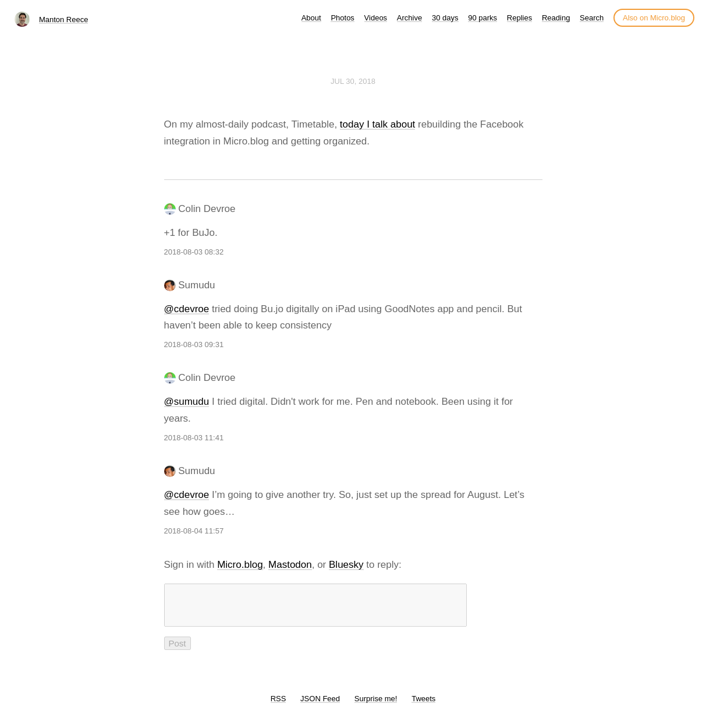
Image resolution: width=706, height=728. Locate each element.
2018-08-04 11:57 (194, 531)
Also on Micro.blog (654, 18)
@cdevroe (187, 309)
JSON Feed (320, 706)
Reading (556, 18)
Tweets (423, 706)
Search (592, 18)
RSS (279, 706)
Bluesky (346, 565)
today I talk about (377, 124)
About (311, 18)
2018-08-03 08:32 (194, 252)
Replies (519, 18)
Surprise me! (376, 706)
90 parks (483, 18)
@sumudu (187, 402)
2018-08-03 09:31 (194, 344)
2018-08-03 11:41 (194, 438)
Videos (376, 18)
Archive (409, 18)
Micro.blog (240, 565)
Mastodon (290, 565)
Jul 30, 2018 (353, 81)
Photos (342, 18)
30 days (445, 18)
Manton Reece (64, 20)
